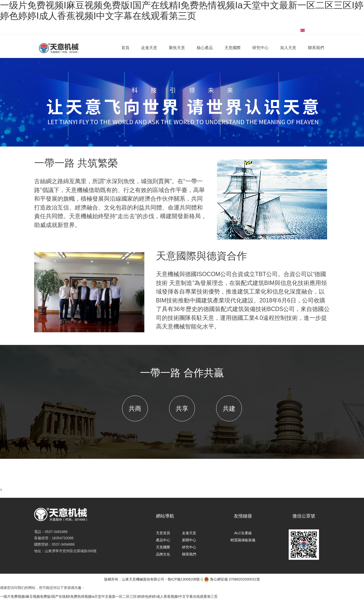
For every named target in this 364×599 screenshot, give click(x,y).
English (313, 30)
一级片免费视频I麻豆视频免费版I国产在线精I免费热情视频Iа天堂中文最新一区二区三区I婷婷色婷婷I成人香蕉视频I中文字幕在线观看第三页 (182, 11)
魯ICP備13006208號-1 (185, 579)
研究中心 (260, 48)
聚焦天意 (177, 48)
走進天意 (149, 48)
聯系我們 (316, 48)
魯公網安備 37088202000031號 (232, 579)
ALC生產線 (243, 533)
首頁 (125, 48)
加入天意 (288, 48)
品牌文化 (163, 554)
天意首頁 (163, 533)
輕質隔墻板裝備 (243, 540)
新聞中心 (189, 540)
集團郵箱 (281, 28)
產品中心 (163, 540)
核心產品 (205, 48)
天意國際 (233, 48)
